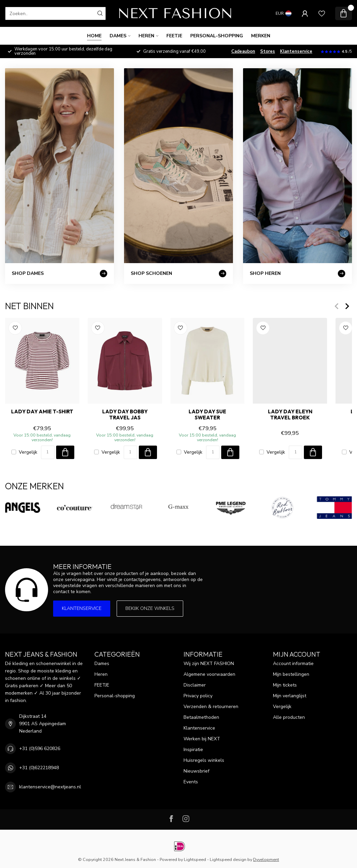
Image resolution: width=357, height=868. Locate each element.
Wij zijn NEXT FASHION (209, 664)
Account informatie (293, 664)
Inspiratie (193, 750)
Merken (261, 36)
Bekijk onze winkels (150, 608)
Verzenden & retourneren (211, 707)
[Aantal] (48, 452)
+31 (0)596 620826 (40, 749)
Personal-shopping (217, 36)
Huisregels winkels (204, 760)
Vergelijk (28, 452)
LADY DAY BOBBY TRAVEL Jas (125, 415)
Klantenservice (296, 51)
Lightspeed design (228, 859)
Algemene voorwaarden (209, 674)
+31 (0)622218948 (39, 768)
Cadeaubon (243, 51)
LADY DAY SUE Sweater (207, 415)
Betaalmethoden (201, 717)
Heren (146, 36)
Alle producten (289, 717)
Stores (268, 51)
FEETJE (174, 36)
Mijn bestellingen (291, 674)
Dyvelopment (266, 859)
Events (191, 782)
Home (94, 36)
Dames (118, 36)
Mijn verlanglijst (290, 696)
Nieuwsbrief (196, 771)
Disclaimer (195, 685)
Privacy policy (198, 696)
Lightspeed (195, 859)
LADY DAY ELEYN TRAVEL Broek (290, 415)
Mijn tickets (285, 685)
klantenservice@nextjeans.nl (50, 787)
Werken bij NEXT (202, 739)
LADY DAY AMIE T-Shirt (42, 412)
